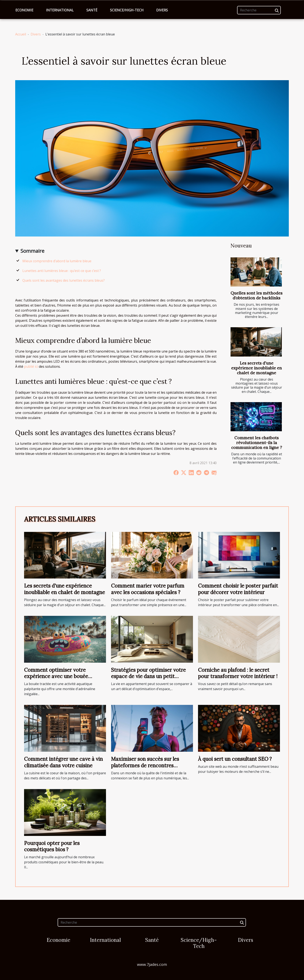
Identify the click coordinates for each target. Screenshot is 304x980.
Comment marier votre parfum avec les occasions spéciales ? (148, 589)
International (60, 10)
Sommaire (32, 251)
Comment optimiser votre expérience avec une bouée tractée (56, 676)
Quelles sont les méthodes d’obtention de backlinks (256, 295)
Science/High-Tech (127, 10)
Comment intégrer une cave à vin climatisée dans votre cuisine (63, 762)
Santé (92, 10)
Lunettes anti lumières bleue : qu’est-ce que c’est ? (62, 271)
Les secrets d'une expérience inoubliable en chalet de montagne (256, 368)
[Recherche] (259, 10)
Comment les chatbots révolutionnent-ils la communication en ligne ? (257, 443)
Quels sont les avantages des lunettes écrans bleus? (64, 280)
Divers (162, 10)
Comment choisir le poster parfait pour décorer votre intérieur (238, 589)
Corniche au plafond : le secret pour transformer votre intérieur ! (238, 673)
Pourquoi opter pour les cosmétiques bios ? (52, 846)
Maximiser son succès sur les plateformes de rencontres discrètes (145, 765)
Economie (24, 10)
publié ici (31, 366)
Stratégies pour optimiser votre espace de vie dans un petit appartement (148, 676)
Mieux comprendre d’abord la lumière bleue (57, 261)
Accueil (21, 34)
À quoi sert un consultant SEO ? (235, 759)
